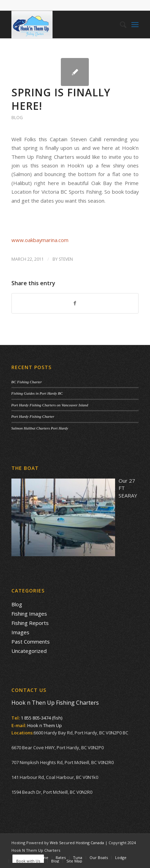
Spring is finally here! (61, 99)
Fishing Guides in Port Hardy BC (37, 393)
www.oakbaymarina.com (40, 240)
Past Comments (31, 642)
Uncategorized (29, 651)
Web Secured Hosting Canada (77, 843)
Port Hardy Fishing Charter (33, 416)
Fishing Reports (30, 623)
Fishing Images (29, 614)
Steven (66, 259)
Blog (17, 118)
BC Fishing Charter (27, 382)
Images (20, 632)
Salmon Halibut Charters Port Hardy (40, 428)
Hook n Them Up (45, 725)
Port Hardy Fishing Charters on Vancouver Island (50, 405)
